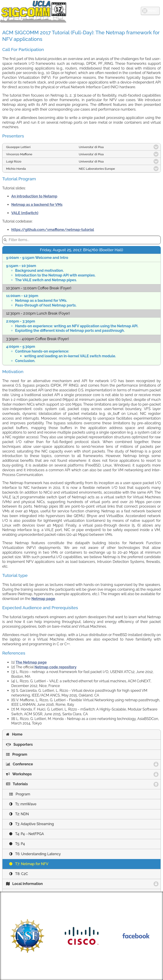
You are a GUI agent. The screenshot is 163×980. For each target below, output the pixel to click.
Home (14, 734)
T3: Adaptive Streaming (32, 824)
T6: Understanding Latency (35, 854)
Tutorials (39, 784)
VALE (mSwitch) (25, 213)
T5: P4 (17, 844)
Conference (41, 764)
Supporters (19, 744)
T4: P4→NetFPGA (27, 834)
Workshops (40, 774)
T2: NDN (19, 814)
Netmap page (43, 599)
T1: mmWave (23, 804)
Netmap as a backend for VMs (37, 205)
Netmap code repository (55, 667)
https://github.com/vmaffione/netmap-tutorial (53, 230)
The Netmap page (31, 662)
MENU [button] (152, 11)
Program (17, 754)
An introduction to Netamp (34, 196)
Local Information (46, 884)
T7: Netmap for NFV (29, 864)
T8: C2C (19, 874)
